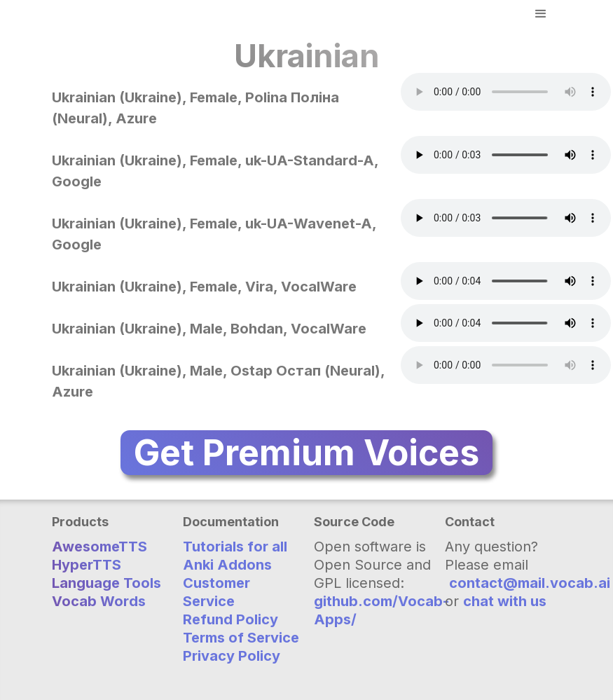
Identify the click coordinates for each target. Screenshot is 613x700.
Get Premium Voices (306, 453)
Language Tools (106, 583)
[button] (541, 14)
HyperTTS (87, 565)
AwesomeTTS (99, 547)
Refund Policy (230, 619)
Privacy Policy (232, 656)
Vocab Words (99, 601)
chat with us (505, 601)
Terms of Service (241, 638)
